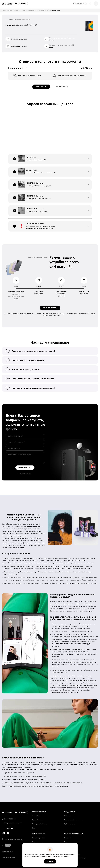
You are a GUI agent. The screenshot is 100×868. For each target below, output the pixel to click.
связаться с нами (25, 468)
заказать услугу (41, 87)
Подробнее (65, 857)
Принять (50, 861)
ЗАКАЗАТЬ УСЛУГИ (50, 308)
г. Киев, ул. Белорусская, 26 (14, 839)
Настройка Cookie (8, 852)
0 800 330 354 (62, 87)
